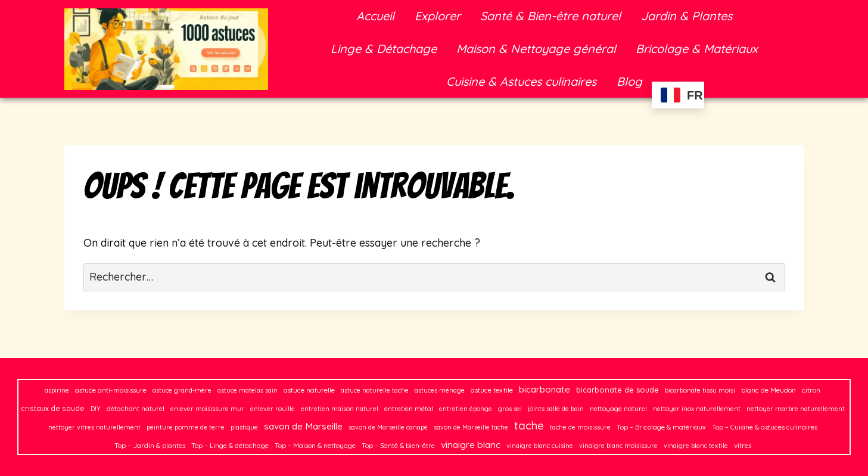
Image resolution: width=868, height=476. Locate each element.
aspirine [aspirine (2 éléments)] (57, 390)
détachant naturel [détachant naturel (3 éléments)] (136, 408)
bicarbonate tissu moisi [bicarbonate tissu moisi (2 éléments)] (700, 390)
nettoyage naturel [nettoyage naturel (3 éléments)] (618, 408)
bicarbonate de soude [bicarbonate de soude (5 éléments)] (617, 390)
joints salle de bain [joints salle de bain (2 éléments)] (556, 409)
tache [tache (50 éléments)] (529, 425)
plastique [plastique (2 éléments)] (244, 427)
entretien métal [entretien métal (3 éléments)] (409, 408)
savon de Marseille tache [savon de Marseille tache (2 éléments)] (471, 427)
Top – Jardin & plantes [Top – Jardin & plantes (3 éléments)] (150, 445)
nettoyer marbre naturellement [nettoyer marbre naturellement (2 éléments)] (796, 409)
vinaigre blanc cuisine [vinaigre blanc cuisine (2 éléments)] (540, 446)
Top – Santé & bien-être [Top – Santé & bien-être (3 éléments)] (398, 445)
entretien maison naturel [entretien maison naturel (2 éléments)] (340, 409)
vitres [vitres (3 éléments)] (743, 445)
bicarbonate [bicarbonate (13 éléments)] (545, 389)
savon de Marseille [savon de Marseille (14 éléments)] (303, 426)
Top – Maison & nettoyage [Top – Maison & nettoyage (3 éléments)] (315, 445)
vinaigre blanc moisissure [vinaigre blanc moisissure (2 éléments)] (618, 446)
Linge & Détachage (384, 49)
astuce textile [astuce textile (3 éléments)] (492, 390)
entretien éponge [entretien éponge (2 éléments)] (466, 409)
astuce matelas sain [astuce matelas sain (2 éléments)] (248, 390)
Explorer (438, 16)
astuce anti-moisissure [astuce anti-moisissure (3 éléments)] (111, 390)
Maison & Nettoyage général (536, 49)
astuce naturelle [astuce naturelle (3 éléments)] (309, 390)
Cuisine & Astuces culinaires (521, 81)
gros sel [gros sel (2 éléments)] (510, 409)
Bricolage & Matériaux (697, 49)
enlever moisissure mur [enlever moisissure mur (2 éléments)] (207, 409)
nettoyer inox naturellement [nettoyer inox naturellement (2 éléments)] (697, 409)
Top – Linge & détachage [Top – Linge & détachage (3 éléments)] (230, 445)
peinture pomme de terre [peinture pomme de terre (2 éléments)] (186, 427)
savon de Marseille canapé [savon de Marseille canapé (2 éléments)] (388, 427)
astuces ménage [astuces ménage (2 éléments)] (440, 390)
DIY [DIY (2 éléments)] (96, 409)
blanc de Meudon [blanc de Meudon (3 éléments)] (769, 390)
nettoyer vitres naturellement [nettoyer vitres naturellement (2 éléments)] (94, 427)
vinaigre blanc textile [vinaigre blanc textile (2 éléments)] (696, 446)
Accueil (375, 16)
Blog (629, 81)
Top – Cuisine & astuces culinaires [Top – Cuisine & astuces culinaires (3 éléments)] (765, 427)
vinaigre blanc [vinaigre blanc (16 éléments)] (471, 444)
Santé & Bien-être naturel (550, 16)
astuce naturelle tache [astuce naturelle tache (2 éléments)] (375, 390)
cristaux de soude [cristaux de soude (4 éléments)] (53, 408)
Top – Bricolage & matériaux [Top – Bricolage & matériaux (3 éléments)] (661, 427)
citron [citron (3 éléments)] (811, 390)
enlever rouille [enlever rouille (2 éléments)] (273, 409)
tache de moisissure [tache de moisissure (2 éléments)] (580, 427)
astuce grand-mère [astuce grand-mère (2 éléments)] (182, 390)
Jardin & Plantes (687, 16)
